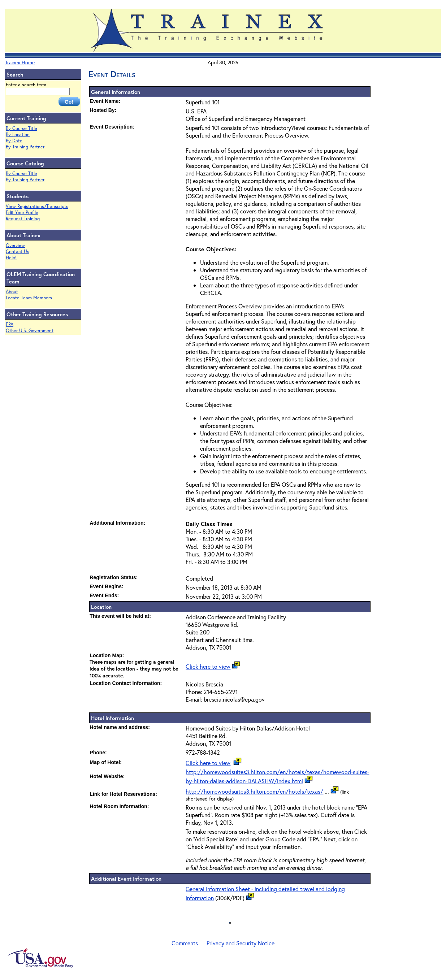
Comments (185, 943)
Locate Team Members (29, 298)
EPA (10, 324)
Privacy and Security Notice (241, 943)
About (12, 292)
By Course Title (21, 128)
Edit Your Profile (22, 213)
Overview (15, 245)
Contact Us (18, 251)
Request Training (23, 219)
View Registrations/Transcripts (37, 206)
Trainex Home (20, 62)
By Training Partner (25, 147)
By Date (14, 141)
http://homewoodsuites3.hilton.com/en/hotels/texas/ (254, 791)
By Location (18, 135)
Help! (11, 258)
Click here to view (208, 666)
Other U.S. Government (30, 331)
